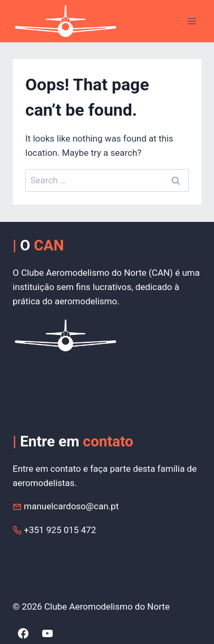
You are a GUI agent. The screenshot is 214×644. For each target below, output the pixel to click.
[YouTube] (47, 633)
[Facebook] (23, 633)
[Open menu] (192, 21)
